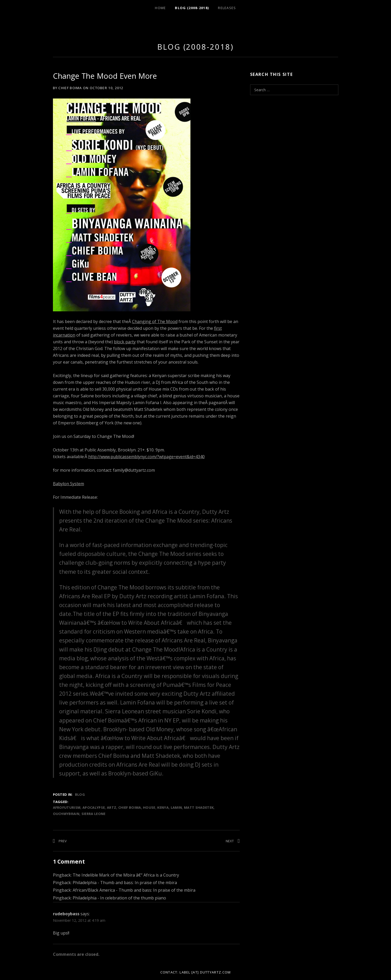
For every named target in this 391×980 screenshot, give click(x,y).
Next (230, 841)
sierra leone (94, 814)
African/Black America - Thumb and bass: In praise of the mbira (134, 890)
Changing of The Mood (155, 321)
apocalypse (94, 807)
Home (160, 8)
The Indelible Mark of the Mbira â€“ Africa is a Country (126, 875)
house (149, 807)
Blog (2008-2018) (192, 8)
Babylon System (68, 484)
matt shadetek (199, 807)
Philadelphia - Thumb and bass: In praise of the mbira (125, 883)
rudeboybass (66, 914)
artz (112, 807)
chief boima (130, 807)
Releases (227, 8)
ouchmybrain (66, 814)
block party (125, 342)
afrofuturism (67, 807)
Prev (63, 841)
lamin (176, 807)
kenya (163, 807)
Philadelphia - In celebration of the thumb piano (119, 898)
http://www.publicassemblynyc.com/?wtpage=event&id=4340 (146, 457)
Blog (80, 794)
